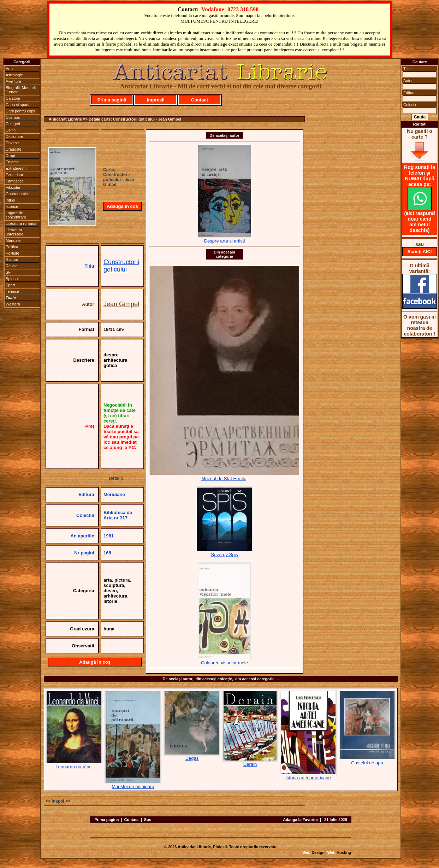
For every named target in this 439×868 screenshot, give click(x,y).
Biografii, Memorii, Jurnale (21, 90)
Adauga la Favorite (300, 820)
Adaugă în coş (122, 206)
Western (13, 304)
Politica (12, 247)
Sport (10, 285)
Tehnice (12, 291)
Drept (10, 156)
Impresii (156, 100)
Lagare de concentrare (16, 215)
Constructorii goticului (121, 266)
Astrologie (14, 75)
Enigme (12, 162)
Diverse (12, 143)
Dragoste (14, 149)
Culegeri (13, 124)
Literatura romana (21, 223)
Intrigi (10, 200)
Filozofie (13, 187)
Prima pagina (106, 820)
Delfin (11, 130)
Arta (9, 69)
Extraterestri (16, 168)
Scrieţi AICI (420, 252)
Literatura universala (14, 232)
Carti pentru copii (20, 111)
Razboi (12, 260)
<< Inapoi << (58, 801)
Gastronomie (17, 194)
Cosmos (13, 117)
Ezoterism (14, 175)
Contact (200, 100)
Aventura (13, 81)
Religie (12, 266)
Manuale (13, 240)
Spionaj (12, 279)
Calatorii (13, 98)
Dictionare (14, 136)
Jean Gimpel (121, 304)
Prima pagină (112, 100)
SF (8, 272)
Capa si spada (18, 105)
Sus (148, 820)
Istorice (12, 206)
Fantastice (15, 181)
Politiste (13, 253)
